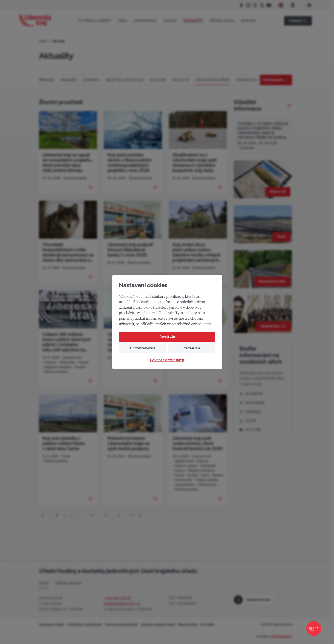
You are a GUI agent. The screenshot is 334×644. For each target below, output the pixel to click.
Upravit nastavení (142, 348)
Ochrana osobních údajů (167, 360)
